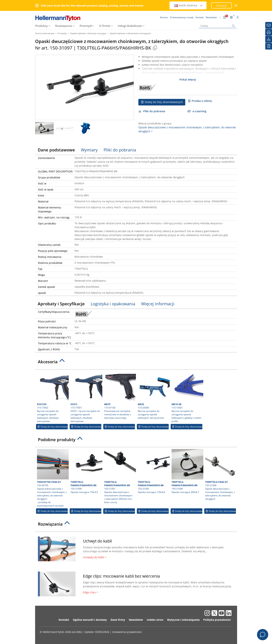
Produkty (41, 26)
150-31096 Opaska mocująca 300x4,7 (187, 471)
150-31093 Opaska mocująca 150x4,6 (153, 471)
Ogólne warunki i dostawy (90, 620)
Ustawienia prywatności (127, 632)
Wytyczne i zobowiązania (183, 620)
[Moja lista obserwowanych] (269, 46)
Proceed (222, 6)
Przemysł (86, 26)
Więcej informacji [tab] (158, 304)
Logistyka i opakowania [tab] (113, 304)
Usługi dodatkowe (130, 26)
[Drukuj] (269, 32)
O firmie (105, 26)
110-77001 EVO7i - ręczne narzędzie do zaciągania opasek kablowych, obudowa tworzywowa (86, 397)
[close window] (236, 6)
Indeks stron (155, 620)
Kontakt (64, 620)
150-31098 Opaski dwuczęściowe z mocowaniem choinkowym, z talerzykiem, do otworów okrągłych (220, 475)
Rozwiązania (64, 26)
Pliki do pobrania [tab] (120, 150)
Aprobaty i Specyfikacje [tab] (61, 304)
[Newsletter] (269, 25)
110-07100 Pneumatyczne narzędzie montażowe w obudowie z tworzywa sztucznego (120, 395)
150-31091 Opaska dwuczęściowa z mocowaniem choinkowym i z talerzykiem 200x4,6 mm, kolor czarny (120, 476)
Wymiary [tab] (89, 150)
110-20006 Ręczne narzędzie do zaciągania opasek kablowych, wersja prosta (153, 395)
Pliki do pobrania (152, 111)
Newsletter (136, 620)
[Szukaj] (218, 26)
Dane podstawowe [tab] (56, 150)
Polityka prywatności (217, 620)
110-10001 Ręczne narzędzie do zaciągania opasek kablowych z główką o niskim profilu (187, 397)
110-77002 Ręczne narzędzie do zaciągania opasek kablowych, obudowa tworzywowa (52, 397)
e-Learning (197, 111)
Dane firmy (118, 620)
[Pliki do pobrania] (269, 39)
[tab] (136, 363)
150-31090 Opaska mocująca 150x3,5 (86, 471)
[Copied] (155, 48)
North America (188, 5)
